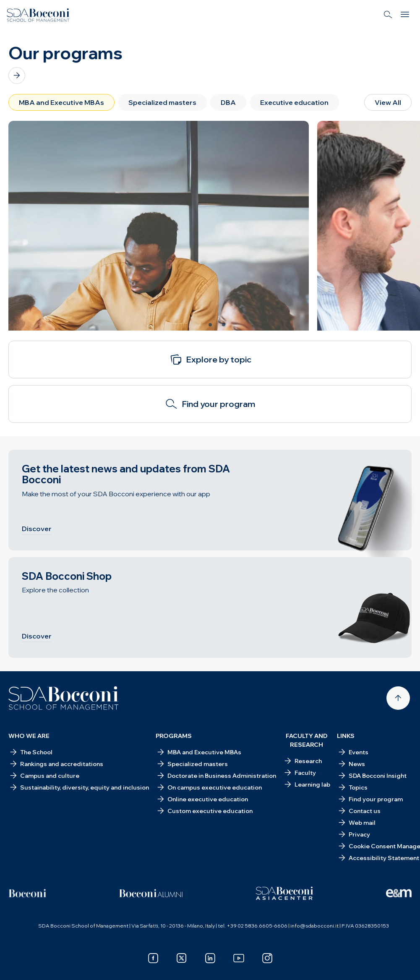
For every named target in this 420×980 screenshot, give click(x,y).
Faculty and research (307, 740)
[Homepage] (64, 698)
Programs (174, 736)
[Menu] (405, 15)
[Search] (388, 15)
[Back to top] (398, 698)
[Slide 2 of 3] (210, 325)
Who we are (29, 736)
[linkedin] (210, 958)
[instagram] (267, 958)
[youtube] (239, 958)
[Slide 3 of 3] (224, 325)
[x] (182, 958)
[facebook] (153, 958)
